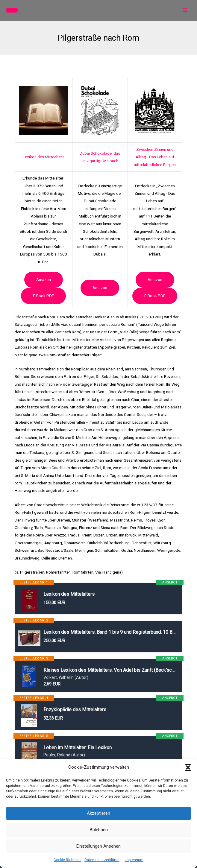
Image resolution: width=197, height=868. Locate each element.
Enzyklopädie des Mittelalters (75, 710)
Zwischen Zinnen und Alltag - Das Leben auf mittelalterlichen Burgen (155, 157)
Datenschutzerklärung (103, 860)
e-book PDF (43, 296)
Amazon (44, 279)
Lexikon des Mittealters (44, 157)
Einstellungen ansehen (99, 846)
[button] (188, 767)
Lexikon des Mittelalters (69, 594)
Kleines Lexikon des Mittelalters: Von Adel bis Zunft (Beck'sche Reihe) (110, 670)
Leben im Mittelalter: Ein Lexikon (78, 748)
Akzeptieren (99, 813)
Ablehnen (99, 830)
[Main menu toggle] (185, 10)
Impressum (134, 860)
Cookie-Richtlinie (68, 860)
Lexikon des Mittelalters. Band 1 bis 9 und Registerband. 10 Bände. (110, 632)
